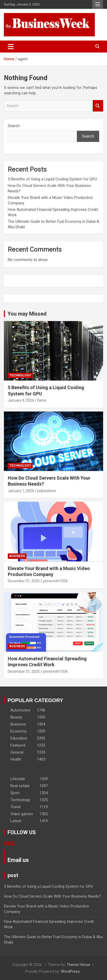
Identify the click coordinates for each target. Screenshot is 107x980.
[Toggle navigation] (11, 47)
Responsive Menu (98, 4)
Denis (42, 400)
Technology (20, 375)
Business (17, 556)
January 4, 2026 (21, 400)
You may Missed (27, 314)
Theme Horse (78, 965)
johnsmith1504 (55, 581)
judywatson (47, 491)
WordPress (70, 971)
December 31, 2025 (24, 581)
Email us (18, 860)
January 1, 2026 (21, 491)
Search (98, 106)
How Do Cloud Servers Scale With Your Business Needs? (53, 896)
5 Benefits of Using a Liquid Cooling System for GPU (52, 179)
